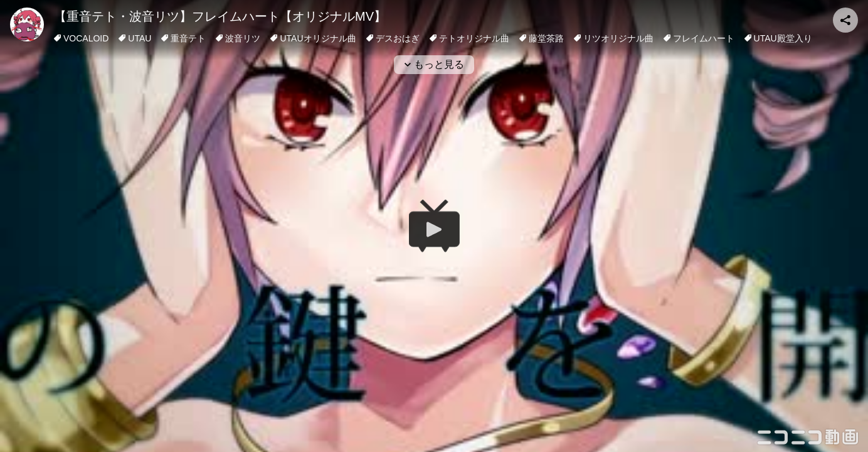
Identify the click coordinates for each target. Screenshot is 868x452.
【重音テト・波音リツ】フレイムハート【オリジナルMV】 (220, 16)
